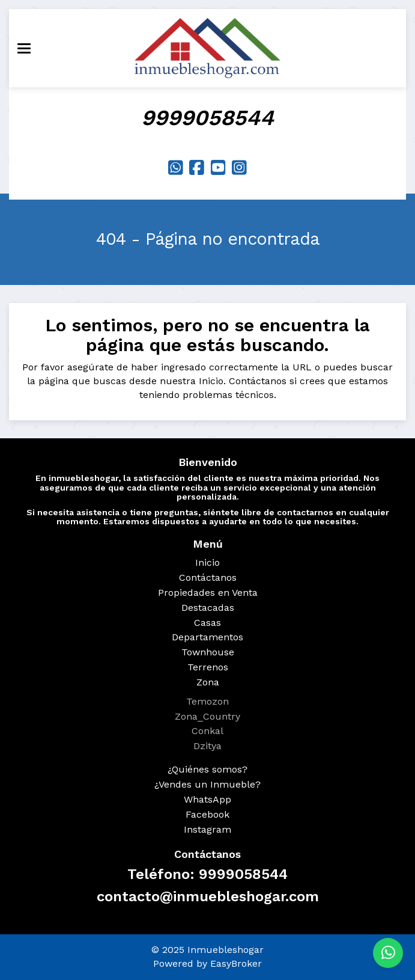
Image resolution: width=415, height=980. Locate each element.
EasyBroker (236, 963)
